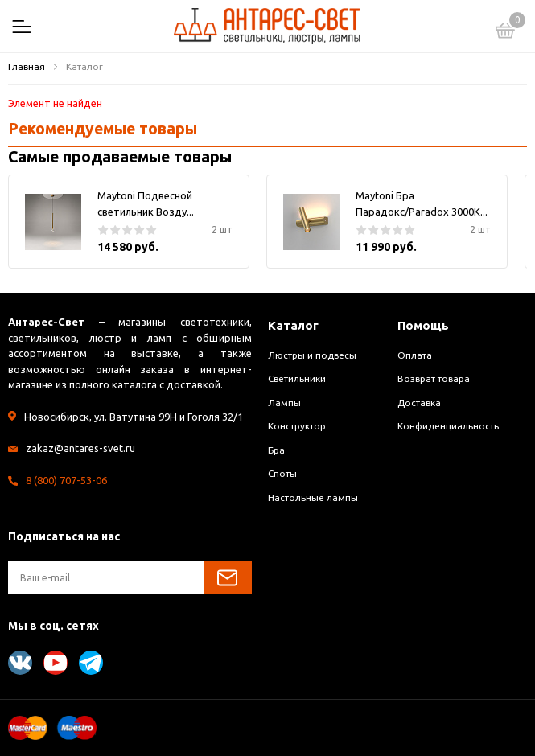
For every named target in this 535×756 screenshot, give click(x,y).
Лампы (284, 403)
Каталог (293, 325)
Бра (276, 450)
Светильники (297, 378)
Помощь (423, 325)
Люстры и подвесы (312, 355)
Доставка (419, 403)
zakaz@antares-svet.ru (80, 448)
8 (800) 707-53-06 (66, 480)
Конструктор (297, 426)
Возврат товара (434, 378)
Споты (282, 473)
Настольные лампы (313, 497)
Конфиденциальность (448, 426)
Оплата (415, 355)
